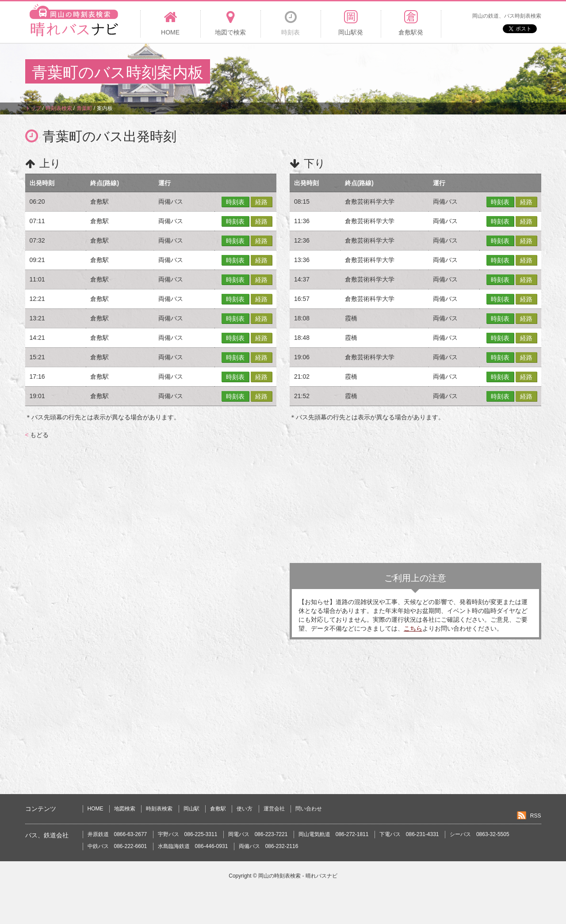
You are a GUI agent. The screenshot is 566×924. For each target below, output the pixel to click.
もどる (37, 435)
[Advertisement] (380, 72)
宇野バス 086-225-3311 (188, 834)
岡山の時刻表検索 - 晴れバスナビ (298, 876)
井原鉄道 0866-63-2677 (117, 834)
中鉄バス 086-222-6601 (117, 846)
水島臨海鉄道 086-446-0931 (193, 846)
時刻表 (235, 202)
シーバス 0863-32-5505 (480, 834)
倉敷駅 (218, 809)
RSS (536, 816)
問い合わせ (309, 809)
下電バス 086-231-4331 (409, 834)
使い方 (245, 809)
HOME (96, 809)
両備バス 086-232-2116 (269, 846)
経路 (261, 202)
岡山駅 (191, 809)
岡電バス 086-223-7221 (258, 834)
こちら (413, 628)
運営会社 (274, 809)
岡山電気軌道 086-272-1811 (334, 834)
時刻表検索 (159, 809)
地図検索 (125, 809)
